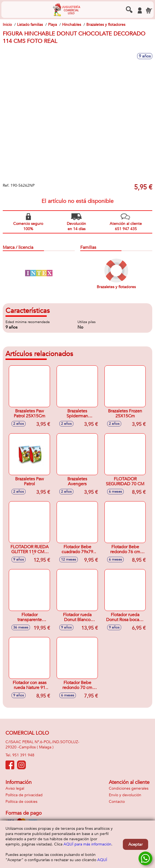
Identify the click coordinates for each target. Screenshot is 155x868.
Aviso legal (15, 788)
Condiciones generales (129, 788)
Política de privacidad (24, 795)
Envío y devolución (125, 795)
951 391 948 (23, 755)
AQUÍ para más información (87, 844)
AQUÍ (102, 860)
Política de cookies (21, 802)
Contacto (117, 802)
